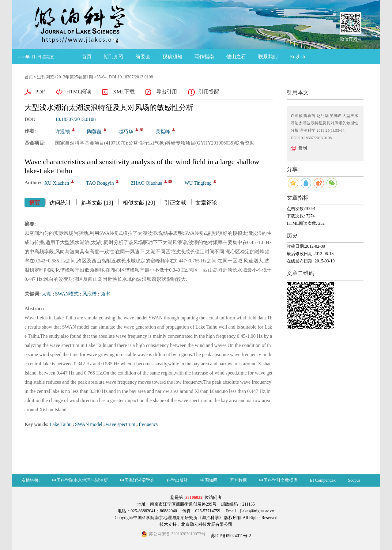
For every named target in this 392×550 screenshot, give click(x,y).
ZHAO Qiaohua (147, 183)
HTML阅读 (79, 92)
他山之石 (236, 57)
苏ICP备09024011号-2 (230, 536)
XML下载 (124, 92)
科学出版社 (177, 480)
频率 (105, 294)
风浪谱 (89, 294)
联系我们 (268, 57)
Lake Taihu (61, 424)
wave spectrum (121, 424)
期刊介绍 (114, 57)
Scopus (354, 480)
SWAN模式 (67, 294)
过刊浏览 (46, 77)
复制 (303, 148)
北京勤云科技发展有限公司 (207, 524)
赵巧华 (126, 132)
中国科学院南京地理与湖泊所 (80, 480)
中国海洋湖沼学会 (137, 480)
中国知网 (209, 480)
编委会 (143, 57)
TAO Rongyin (100, 183)
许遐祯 (62, 132)
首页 (87, 57)
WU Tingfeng (198, 183)
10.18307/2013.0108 (75, 119)
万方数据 (238, 480)
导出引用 (167, 92)
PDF (40, 92)
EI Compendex (323, 480)
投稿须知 (172, 57)
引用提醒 (209, 92)
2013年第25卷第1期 (75, 77)
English (298, 57)
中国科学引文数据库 (278, 480)
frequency (149, 424)
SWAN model (89, 424)
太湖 (47, 294)
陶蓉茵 (94, 132)
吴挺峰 (163, 132)
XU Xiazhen (57, 183)
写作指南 (204, 57)
